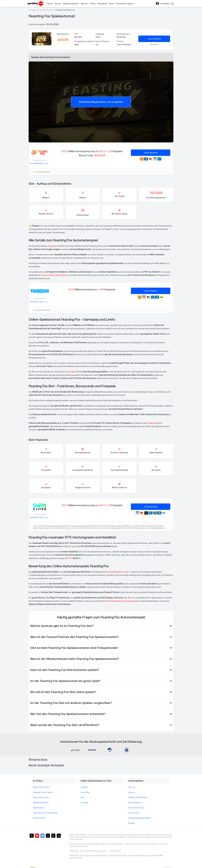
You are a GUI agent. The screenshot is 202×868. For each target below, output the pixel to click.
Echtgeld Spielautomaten (117, 572)
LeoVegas (84, 803)
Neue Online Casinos (41, 797)
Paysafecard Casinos (41, 803)
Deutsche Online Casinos (43, 792)
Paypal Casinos (39, 808)
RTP (70, 558)
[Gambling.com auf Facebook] (43, 847)
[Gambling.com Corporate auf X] (59, 847)
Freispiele (151, 423)
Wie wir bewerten (135, 803)
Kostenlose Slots (39, 818)
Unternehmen (134, 813)
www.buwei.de (76, 858)
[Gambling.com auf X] (32, 847)
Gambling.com (34, 10)
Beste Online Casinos (41, 787)
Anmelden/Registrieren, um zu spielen (101, 102)
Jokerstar (84, 787)
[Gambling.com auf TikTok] (53, 847)
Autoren (131, 792)
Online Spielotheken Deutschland (120, 601)
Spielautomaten (48, 10)
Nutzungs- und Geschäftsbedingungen (88, 851)
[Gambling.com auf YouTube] (37, 847)
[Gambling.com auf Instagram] (48, 847)
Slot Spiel (72, 372)
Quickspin (52, 246)
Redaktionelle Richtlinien (138, 797)
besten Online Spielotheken (54, 275)
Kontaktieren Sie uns (136, 808)
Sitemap (131, 823)
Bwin (82, 797)
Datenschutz (115, 851)
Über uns (132, 787)
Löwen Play (85, 792)
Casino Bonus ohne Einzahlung (45, 813)
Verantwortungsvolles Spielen (140, 818)
